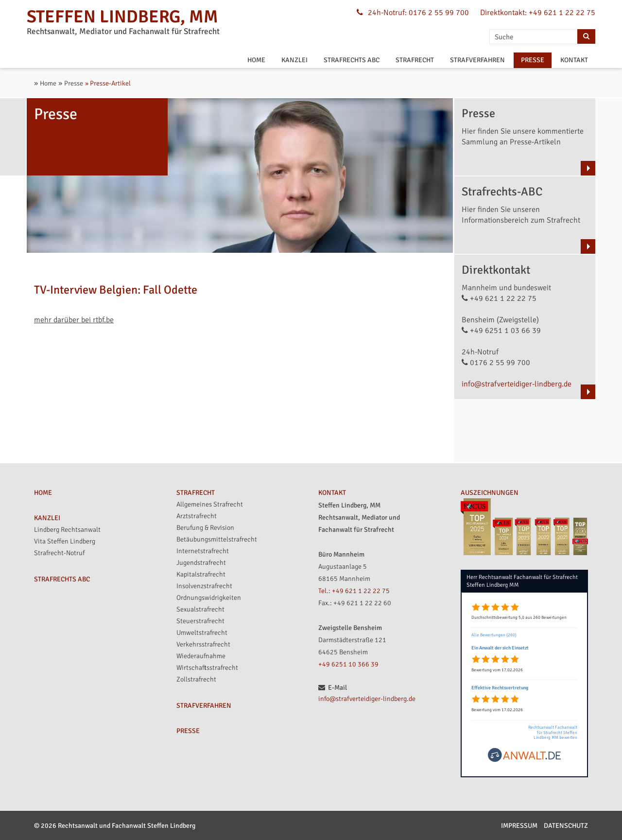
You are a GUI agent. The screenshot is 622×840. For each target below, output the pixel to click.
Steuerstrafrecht (200, 621)
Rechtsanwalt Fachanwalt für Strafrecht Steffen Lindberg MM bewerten (553, 733)
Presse (74, 83)
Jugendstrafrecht (201, 563)
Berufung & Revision (205, 528)
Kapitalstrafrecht (201, 574)
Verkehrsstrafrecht (203, 644)
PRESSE (533, 60)
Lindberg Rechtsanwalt (67, 530)
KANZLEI (294, 60)
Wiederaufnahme (201, 656)
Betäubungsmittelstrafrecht (217, 539)
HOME (256, 60)
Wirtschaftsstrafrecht (207, 668)
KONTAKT (574, 60)
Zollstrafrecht (196, 679)
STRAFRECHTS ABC (352, 60)
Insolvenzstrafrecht (204, 586)
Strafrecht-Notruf (59, 553)
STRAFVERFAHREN (477, 60)
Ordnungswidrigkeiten (209, 598)
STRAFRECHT (415, 60)
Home (48, 83)
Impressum (519, 826)
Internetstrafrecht (203, 551)
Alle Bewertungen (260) (494, 635)
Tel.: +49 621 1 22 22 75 (354, 591)
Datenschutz (566, 826)
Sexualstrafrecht (200, 609)
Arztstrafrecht (197, 516)
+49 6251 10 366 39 (348, 664)
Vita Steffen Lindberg (65, 541)
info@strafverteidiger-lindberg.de (517, 384)
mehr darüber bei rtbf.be (74, 320)
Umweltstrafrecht (202, 633)
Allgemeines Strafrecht (210, 504)
